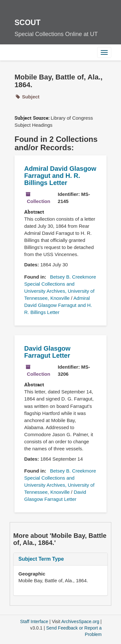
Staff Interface (34, 621)
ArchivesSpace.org (80, 621)
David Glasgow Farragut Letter (47, 352)
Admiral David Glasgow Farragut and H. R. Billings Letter (60, 176)
